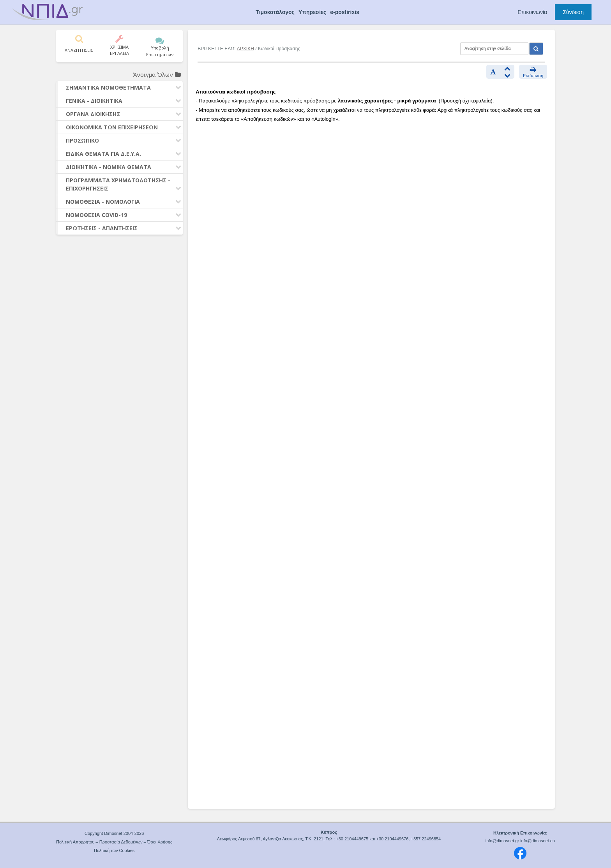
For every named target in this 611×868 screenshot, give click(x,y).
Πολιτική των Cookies (114, 850)
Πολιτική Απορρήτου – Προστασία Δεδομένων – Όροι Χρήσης (114, 842)
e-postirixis (345, 12)
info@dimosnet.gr (502, 841)
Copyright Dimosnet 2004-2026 (114, 833)
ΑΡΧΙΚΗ (245, 49)
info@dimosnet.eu (538, 841)
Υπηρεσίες (312, 12)
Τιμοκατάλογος (275, 12)
